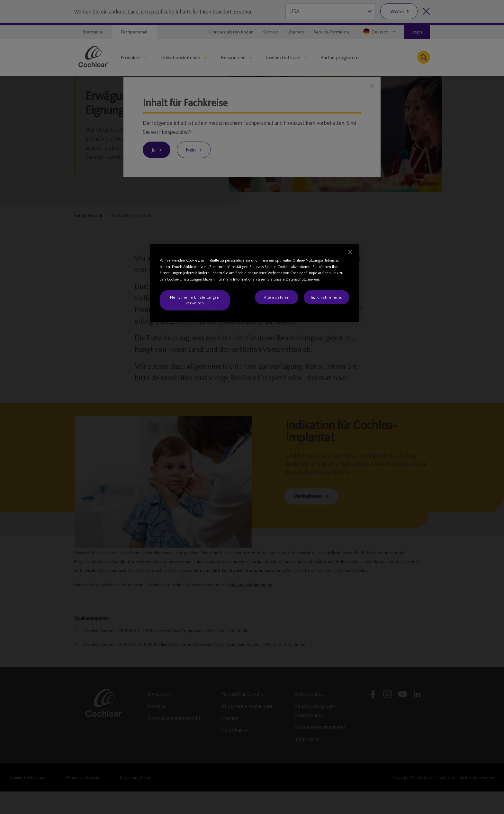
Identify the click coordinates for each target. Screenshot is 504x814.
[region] (255, 283)
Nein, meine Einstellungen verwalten (195, 300)
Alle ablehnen (277, 297)
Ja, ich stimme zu (327, 297)
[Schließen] (350, 252)
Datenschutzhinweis (303, 279)
